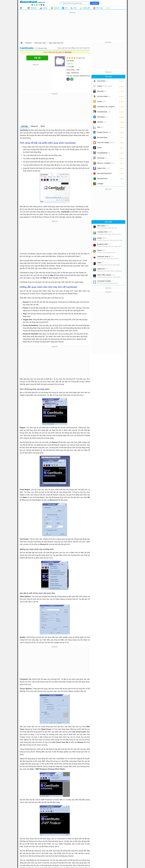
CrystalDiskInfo (104, 153)
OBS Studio (103, 226)
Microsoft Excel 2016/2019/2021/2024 (105, 179)
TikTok (99, 148)
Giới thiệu (24, 126)
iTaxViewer (102, 158)
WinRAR (102, 122)
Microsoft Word (105, 138)
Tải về (42, 126)
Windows (29, 43)
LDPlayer (100, 184)
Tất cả (22, 8)
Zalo (100, 127)
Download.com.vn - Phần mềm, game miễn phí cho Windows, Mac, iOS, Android (32, 3)
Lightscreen (102, 269)
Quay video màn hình (56, 43)
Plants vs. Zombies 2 (106, 163)
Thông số (34, 126)
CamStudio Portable (105, 281)
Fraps (100, 263)
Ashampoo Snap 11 (105, 256)
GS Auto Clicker (104, 96)
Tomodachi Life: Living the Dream (106, 107)
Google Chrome (104, 132)
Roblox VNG (103, 168)
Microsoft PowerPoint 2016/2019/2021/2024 (105, 174)
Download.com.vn (21, 43)
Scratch (101, 101)
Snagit (102, 238)
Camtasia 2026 (105, 232)
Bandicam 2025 (104, 244)
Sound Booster (104, 112)
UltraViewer (102, 117)
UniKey (104, 87)
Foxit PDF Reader (106, 143)
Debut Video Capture (106, 275)
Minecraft (102, 91)
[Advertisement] (72, 28)
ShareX (101, 250)
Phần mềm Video (40, 43)
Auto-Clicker (103, 81)
